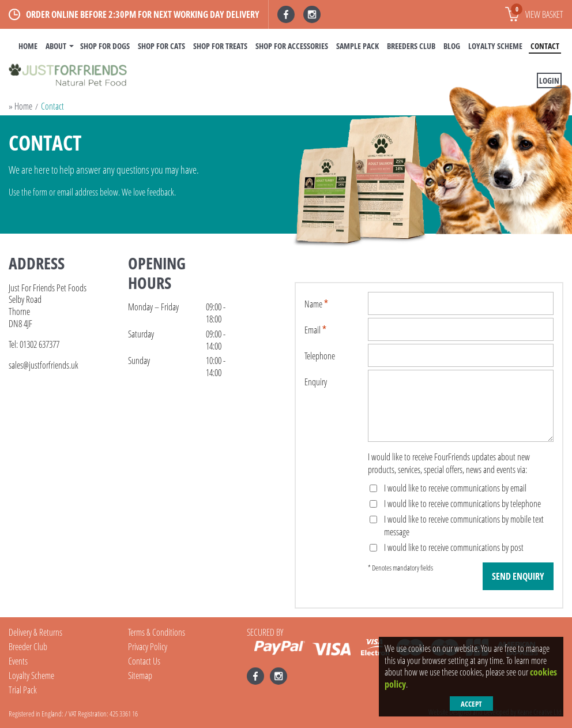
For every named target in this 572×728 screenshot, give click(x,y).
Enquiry (316, 382)
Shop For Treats (220, 46)
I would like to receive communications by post (447, 547)
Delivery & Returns (35, 632)
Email (313, 330)
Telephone (320, 356)
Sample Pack (357, 46)
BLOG (452, 46)
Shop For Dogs (105, 46)
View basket (537, 12)
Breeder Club (28, 647)
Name (313, 304)
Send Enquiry (518, 576)
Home (28, 46)
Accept (471, 704)
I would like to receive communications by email (448, 488)
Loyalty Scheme (495, 46)
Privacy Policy (148, 647)
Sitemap (140, 676)
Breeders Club (411, 46)
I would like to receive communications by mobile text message (457, 526)
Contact (545, 46)
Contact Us (144, 661)
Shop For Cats (161, 46)
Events (18, 661)
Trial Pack (23, 690)
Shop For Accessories (292, 46)
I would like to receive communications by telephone (455, 504)
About (56, 46)
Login (549, 80)
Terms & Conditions (157, 632)
